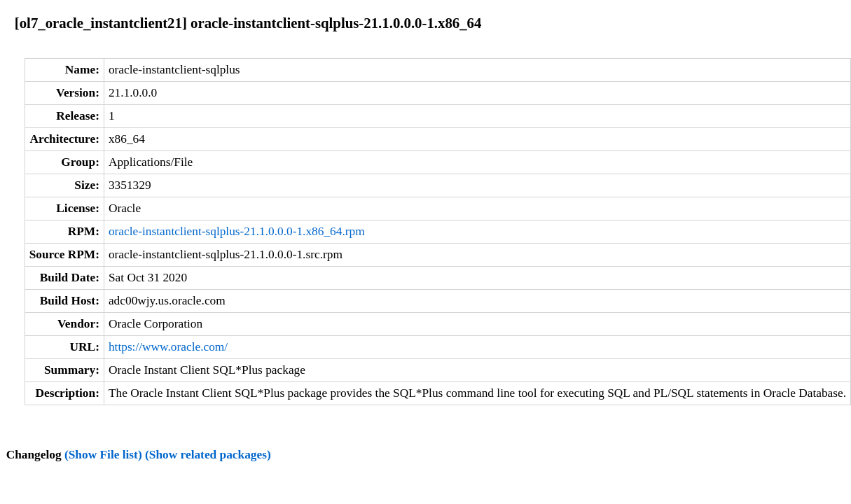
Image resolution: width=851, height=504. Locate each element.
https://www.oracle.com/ (168, 347)
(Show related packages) (208, 455)
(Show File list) (103, 455)
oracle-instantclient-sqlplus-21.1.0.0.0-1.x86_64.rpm (237, 231)
